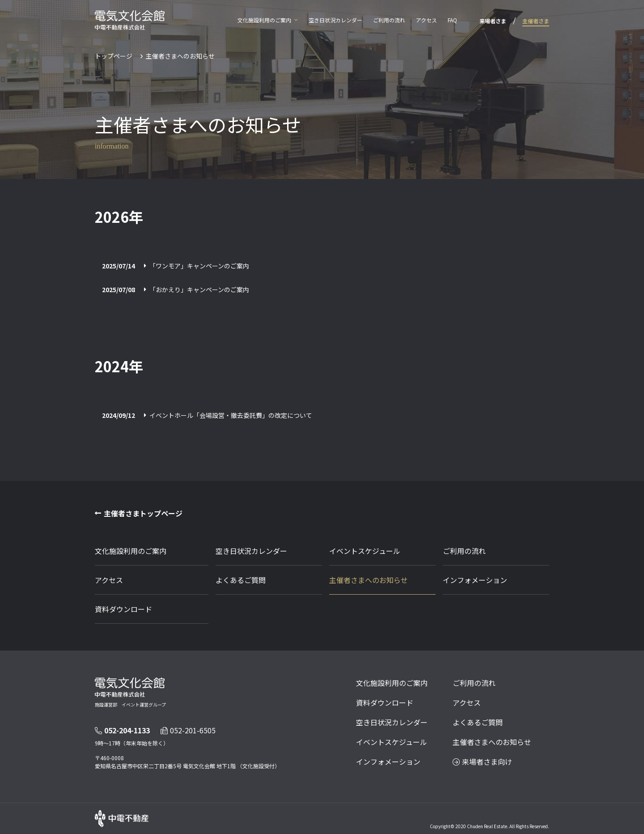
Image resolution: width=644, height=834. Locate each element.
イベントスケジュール (365, 551)
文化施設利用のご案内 (264, 20)
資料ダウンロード (123, 609)
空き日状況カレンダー (335, 20)
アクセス (426, 20)
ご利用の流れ (389, 20)
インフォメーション (475, 580)
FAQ (452, 20)
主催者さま (536, 21)
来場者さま (493, 21)
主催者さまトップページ (143, 513)
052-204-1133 (122, 730)
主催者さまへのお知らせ (369, 580)
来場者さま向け (482, 762)
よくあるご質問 (241, 580)
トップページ (114, 56)
